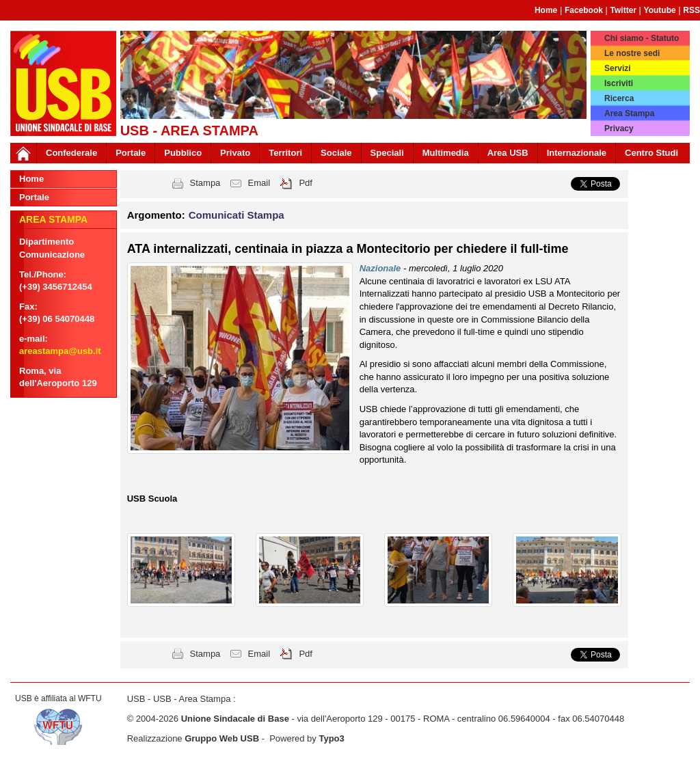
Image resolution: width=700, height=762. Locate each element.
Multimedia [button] (446, 153)
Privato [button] (235, 153)
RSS (691, 10)
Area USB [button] (508, 153)
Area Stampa (629, 113)
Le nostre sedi (632, 53)
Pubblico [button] (183, 153)
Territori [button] (285, 153)
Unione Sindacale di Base (235, 719)
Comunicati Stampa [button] (237, 215)
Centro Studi (651, 153)
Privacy (619, 128)
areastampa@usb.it (60, 351)
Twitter (623, 10)
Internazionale (577, 153)
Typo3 (331, 738)
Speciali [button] (387, 153)
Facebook (584, 10)
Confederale (71, 153)
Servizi (618, 68)
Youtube (660, 10)
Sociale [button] (336, 153)
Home (546, 10)
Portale (131, 153)
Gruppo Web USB (222, 738)
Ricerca (619, 98)
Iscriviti (619, 83)
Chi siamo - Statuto (642, 38)
